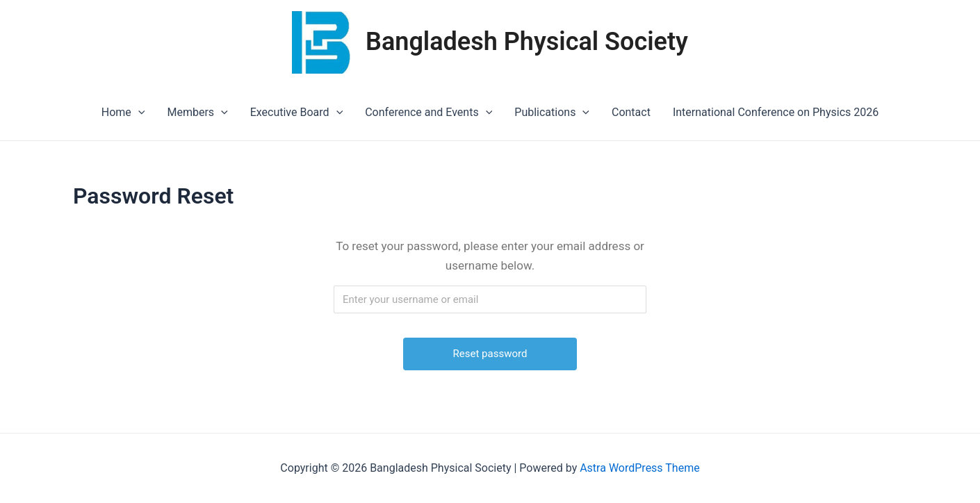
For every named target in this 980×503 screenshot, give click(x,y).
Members (197, 113)
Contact (631, 112)
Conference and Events (428, 113)
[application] (138, 113)
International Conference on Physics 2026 (776, 112)
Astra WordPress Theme (639, 468)
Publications (552, 113)
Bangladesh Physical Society (527, 42)
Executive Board (296, 113)
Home (123, 113)
